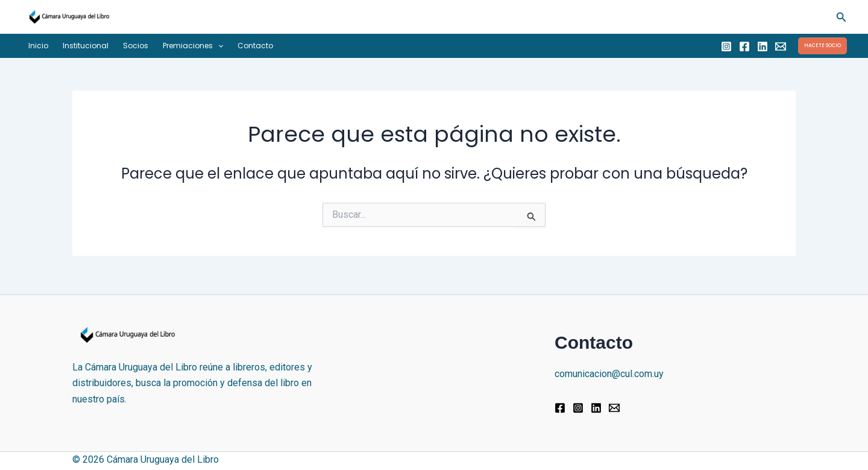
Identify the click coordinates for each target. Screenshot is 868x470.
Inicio (38, 46)
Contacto (255, 46)
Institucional (86, 46)
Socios (136, 46)
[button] (841, 17)
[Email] (781, 46)
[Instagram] (726, 46)
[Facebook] (744, 46)
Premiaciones (193, 46)
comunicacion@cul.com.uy (609, 374)
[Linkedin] (763, 46)
